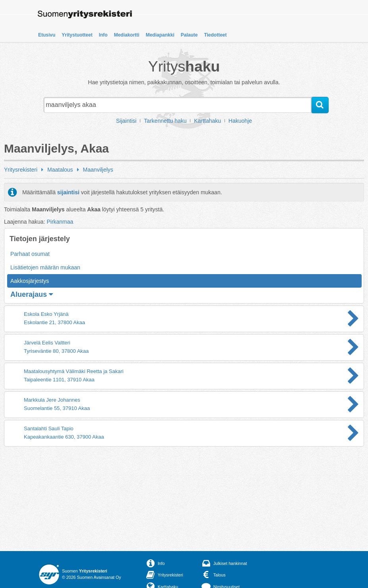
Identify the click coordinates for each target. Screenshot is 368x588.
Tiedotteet (215, 35)
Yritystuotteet (77, 35)
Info (103, 35)
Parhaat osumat (30, 254)
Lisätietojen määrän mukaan (45, 267)
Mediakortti (127, 35)
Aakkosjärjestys (30, 281)
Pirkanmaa (60, 222)
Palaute (189, 35)
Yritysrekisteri (21, 170)
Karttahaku (207, 121)
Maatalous (60, 170)
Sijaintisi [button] (126, 121)
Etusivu (47, 35)
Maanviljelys (98, 170)
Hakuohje (240, 121)
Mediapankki (160, 35)
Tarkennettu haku (165, 121)
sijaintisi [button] (68, 192)
